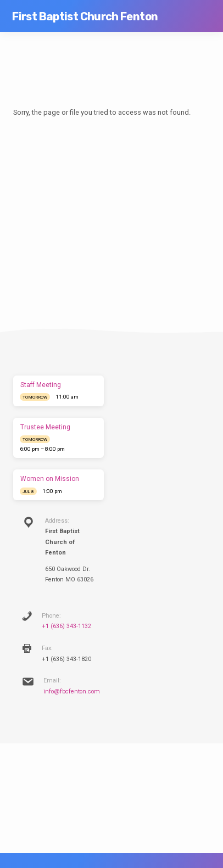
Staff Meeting (41, 385)
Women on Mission (50, 479)
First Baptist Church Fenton (85, 16)
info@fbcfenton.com (72, 691)
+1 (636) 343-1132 (66, 626)
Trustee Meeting (45, 427)
